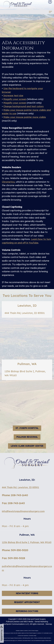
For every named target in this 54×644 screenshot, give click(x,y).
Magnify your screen (15, 99)
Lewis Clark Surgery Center (27, 446)
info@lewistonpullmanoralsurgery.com (23, 511)
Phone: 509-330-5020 (15, 550)
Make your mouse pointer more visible (25, 117)
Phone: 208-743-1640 (15, 495)
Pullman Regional (27, 437)
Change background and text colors (23, 106)
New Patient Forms (27, 599)
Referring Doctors (27, 616)
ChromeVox (8, 182)
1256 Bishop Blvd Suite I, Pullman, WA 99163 (27, 542)
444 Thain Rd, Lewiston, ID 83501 (20, 487)
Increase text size (13, 96)
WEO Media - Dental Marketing (36, 622)
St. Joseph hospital (27, 428)
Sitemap (49, 624)
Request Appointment (27, 608)
